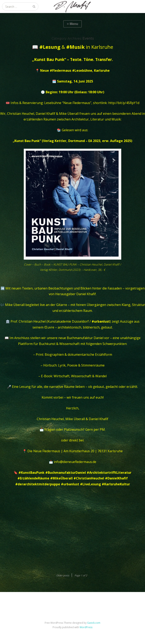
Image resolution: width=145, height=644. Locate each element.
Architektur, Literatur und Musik (96, 119)
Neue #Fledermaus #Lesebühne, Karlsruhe (75, 70)
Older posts (63, 575)
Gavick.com (94, 623)
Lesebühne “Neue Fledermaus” (68, 103)
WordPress (86, 627)
